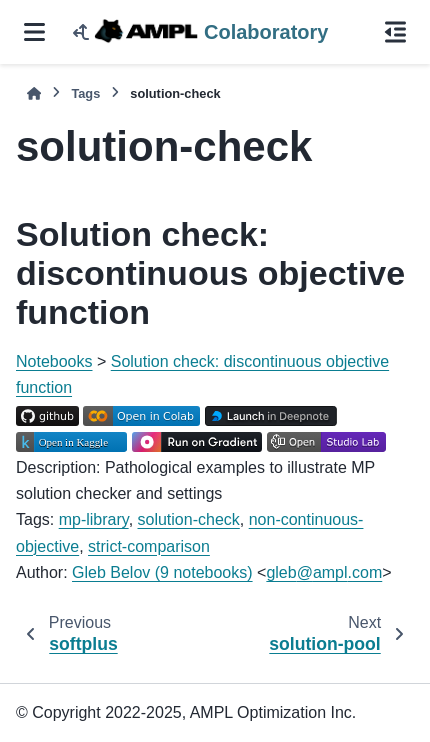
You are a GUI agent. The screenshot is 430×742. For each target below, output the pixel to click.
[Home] (34, 93)
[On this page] (395, 32)
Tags (85, 93)
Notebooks (54, 361)
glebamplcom (324, 572)
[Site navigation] (34, 32)
